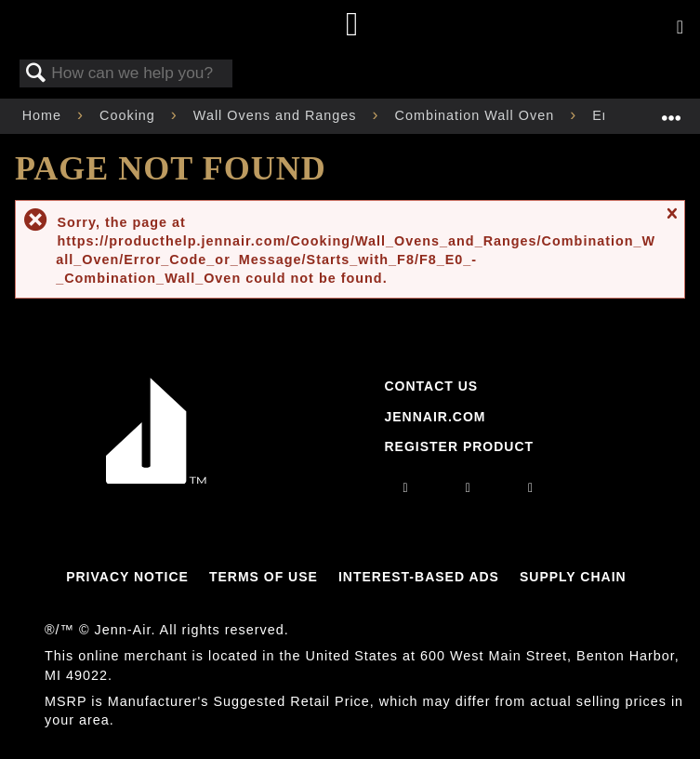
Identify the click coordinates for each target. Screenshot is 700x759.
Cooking (130, 115)
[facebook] (469, 487)
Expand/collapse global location (671, 110)
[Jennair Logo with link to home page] (156, 479)
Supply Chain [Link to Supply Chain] (573, 577)
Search (36, 74)
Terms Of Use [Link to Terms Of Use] (264, 577)
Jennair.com (435, 417)
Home (44, 115)
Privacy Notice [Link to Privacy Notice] (127, 577)
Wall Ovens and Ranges (277, 115)
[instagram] (406, 487)
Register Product (459, 446)
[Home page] (353, 26)
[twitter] (531, 487)
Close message (671, 222)
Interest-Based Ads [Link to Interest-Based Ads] (419, 577)
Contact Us (431, 386)
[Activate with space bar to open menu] (680, 28)
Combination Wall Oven (477, 115)
